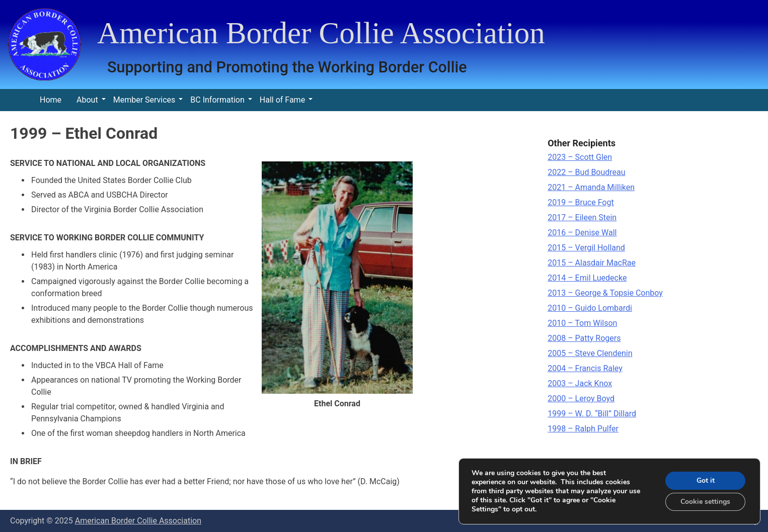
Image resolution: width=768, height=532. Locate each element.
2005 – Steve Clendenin (590, 353)
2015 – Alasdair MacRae (592, 263)
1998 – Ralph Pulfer (583, 429)
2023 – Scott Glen (580, 157)
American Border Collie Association (321, 33)
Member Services (144, 100)
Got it (706, 480)
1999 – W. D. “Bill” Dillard (592, 414)
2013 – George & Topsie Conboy (605, 293)
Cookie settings (705, 502)
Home (51, 100)
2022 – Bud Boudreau (586, 172)
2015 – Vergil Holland (586, 248)
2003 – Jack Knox (580, 383)
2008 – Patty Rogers (584, 338)
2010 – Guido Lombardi (590, 308)
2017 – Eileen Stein (582, 217)
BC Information (217, 100)
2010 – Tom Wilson (582, 323)
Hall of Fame (282, 100)
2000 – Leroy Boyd (581, 398)
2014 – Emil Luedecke (587, 278)
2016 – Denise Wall (582, 233)
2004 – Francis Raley (585, 368)
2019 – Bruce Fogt (581, 202)
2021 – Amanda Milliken (591, 187)
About (87, 100)
